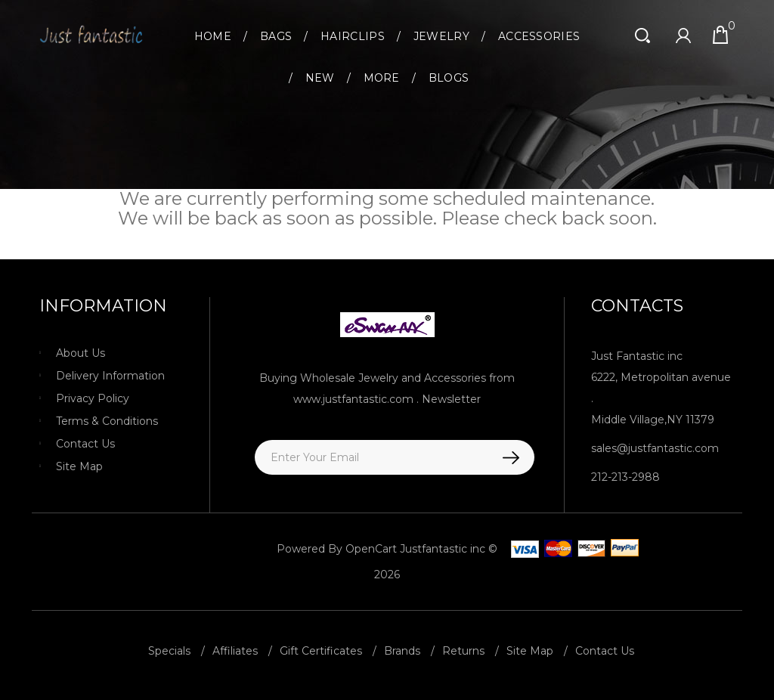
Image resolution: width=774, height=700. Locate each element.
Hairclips (353, 36)
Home (213, 36)
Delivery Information (110, 376)
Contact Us (85, 444)
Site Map (79, 466)
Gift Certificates (321, 651)
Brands (402, 651)
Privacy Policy (93, 398)
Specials (169, 651)
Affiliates (235, 651)
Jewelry (441, 36)
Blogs (449, 78)
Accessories (539, 36)
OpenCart (371, 549)
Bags (276, 36)
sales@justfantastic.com (655, 448)
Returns (463, 651)
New (320, 78)
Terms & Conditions (107, 421)
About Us (80, 353)
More (382, 78)
